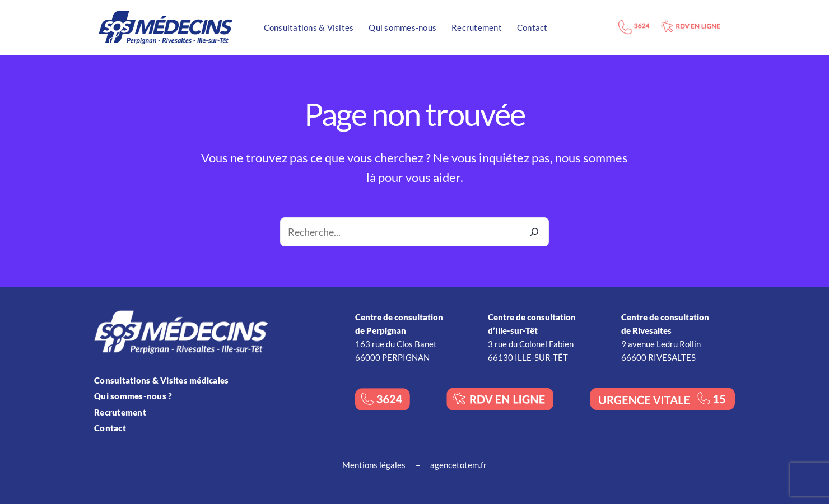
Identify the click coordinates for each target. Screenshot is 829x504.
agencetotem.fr (458, 465)
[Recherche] (534, 232)
